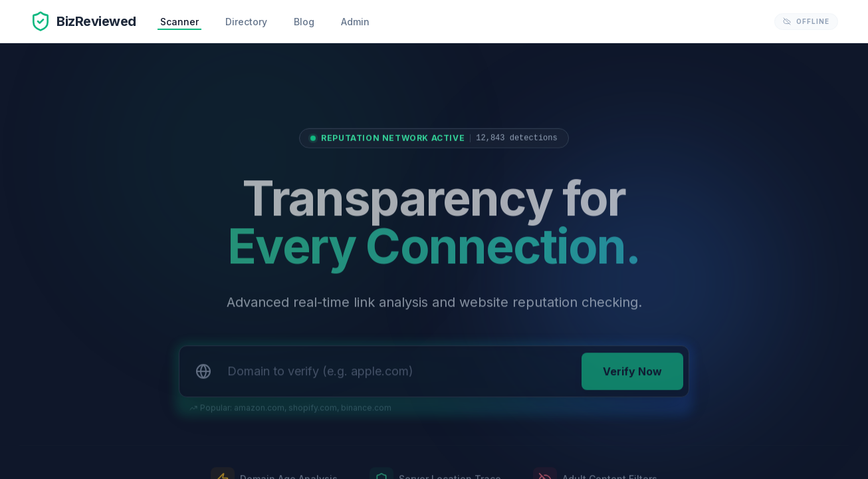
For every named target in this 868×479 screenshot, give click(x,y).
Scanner (179, 22)
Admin (355, 22)
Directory (246, 22)
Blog (304, 22)
